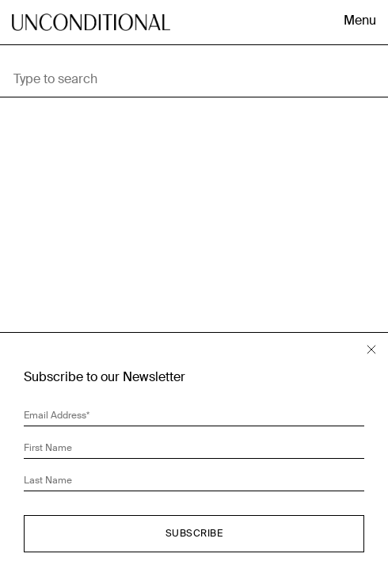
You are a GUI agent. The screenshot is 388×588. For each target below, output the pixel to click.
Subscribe (194, 533)
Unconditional (91, 36)
